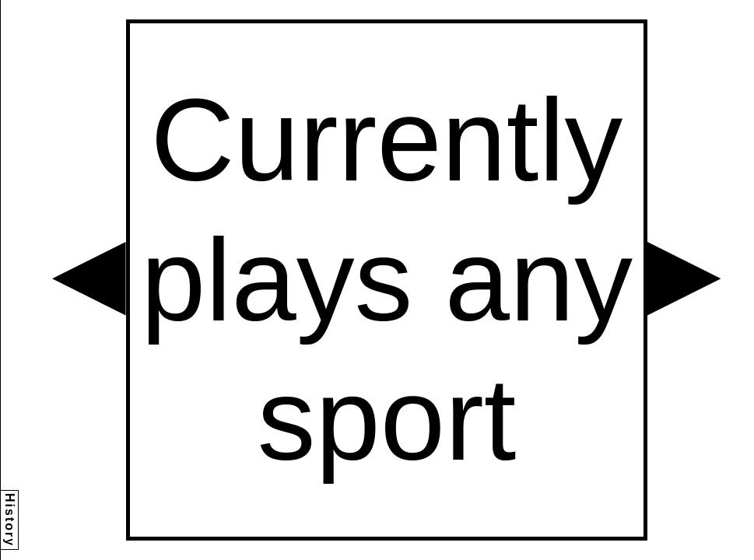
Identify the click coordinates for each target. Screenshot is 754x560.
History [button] (10, 520)
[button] (89, 279)
